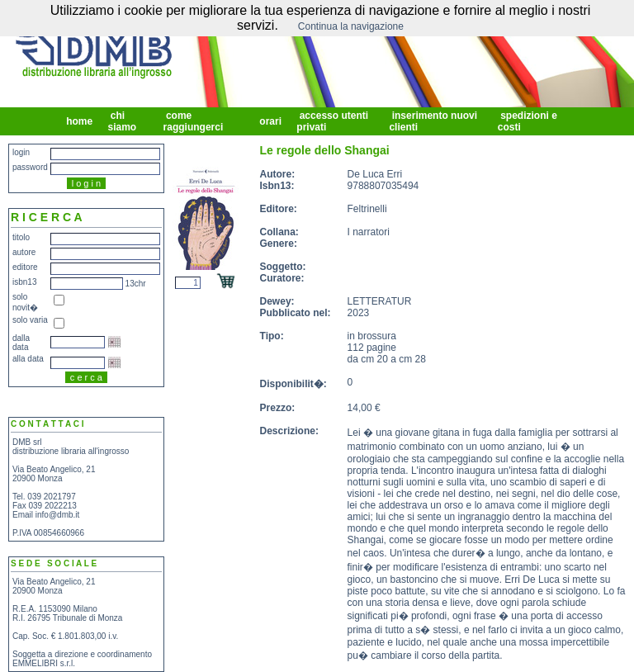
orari (270, 121)
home (80, 121)
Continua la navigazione (351, 26)
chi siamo (123, 121)
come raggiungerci (195, 121)
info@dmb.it (58, 515)
